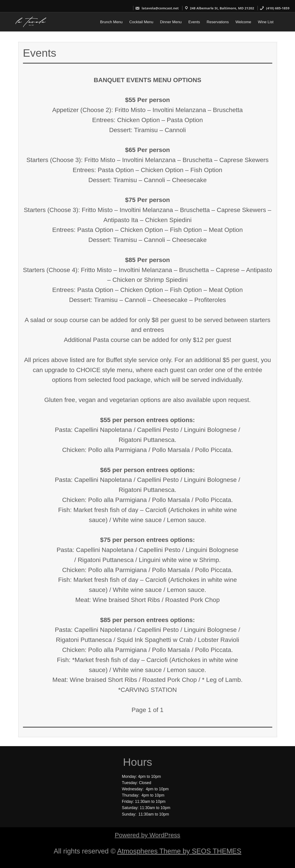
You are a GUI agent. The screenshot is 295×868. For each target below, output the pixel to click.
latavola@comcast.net (157, 8)
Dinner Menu (171, 22)
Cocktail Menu (141, 22)
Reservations (218, 22)
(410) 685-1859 (274, 8)
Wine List (266, 22)
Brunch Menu (111, 22)
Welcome (243, 22)
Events (194, 22)
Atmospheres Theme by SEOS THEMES (179, 851)
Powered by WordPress (148, 835)
